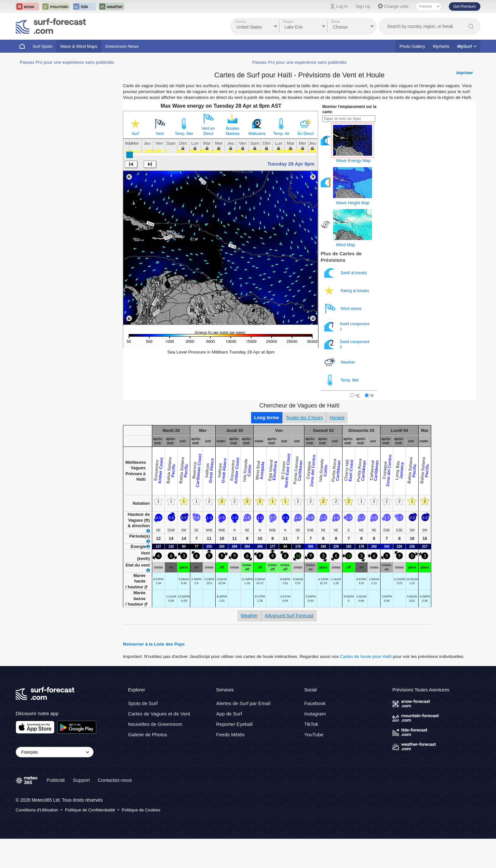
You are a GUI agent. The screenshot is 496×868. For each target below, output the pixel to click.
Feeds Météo (231, 734)
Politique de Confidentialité (90, 810)
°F (372, 396)
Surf (135, 134)
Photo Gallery (412, 46)
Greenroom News (122, 46)
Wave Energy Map (353, 160)
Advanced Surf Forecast (289, 616)
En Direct (306, 134)
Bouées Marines (233, 131)
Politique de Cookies (141, 810)
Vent (160, 134)
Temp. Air (281, 134)
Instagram (315, 714)
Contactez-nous (115, 780)
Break (336, 22)
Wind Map (346, 245)
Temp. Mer (184, 134)
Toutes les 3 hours (304, 418)
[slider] (129, 155)
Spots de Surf (143, 703)
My (467, 46)
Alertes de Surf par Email (243, 703)
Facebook (315, 703)
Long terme (267, 418)
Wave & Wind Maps (79, 46)
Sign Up (363, 6)
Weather (340, 362)
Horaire (337, 418)
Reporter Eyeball (235, 724)
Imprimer (465, 73)
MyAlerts (441, 46)
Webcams (257, 134)
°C (357, 396)
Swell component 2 (347, 344)
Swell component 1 (347, 326)
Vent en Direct (208, 131)
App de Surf (229, 714)
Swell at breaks (346, 273)
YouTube (314, 734)
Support (81, 780)
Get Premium (465, 7)
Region (288, 22)
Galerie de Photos (148, 734)
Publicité (56, 780)
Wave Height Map (353, 203)
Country (241, 22)
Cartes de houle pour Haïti (366, 656)
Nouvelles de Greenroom (155, 724)
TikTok (311, 724)
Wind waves (343, 308)
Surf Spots (42, 46)
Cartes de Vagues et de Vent (159, 714)
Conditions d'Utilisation (37, 810)
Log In (342, 6)
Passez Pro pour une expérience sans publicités (67, 62)
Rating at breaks (347, 291)
